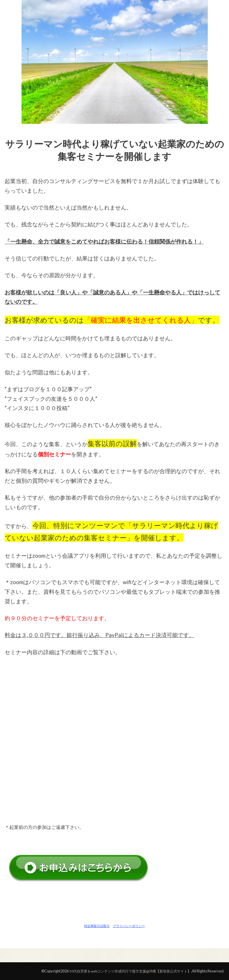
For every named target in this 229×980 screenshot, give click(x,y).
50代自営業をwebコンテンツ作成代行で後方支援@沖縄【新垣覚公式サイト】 (125, 971)
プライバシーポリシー (129, 926)
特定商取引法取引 (97, 926)
